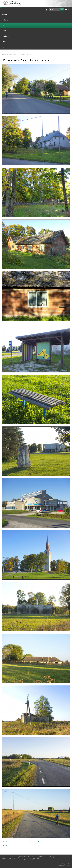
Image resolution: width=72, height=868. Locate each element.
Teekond (5, 20)
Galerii (4, 54)
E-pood (4, 47)
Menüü (3, 8)
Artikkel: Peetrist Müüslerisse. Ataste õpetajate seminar (26, 842)
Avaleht (4, 14)
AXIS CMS (64, 865)
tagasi (5, 846)
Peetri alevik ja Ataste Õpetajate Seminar (19, 54)
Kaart (4, 31)
